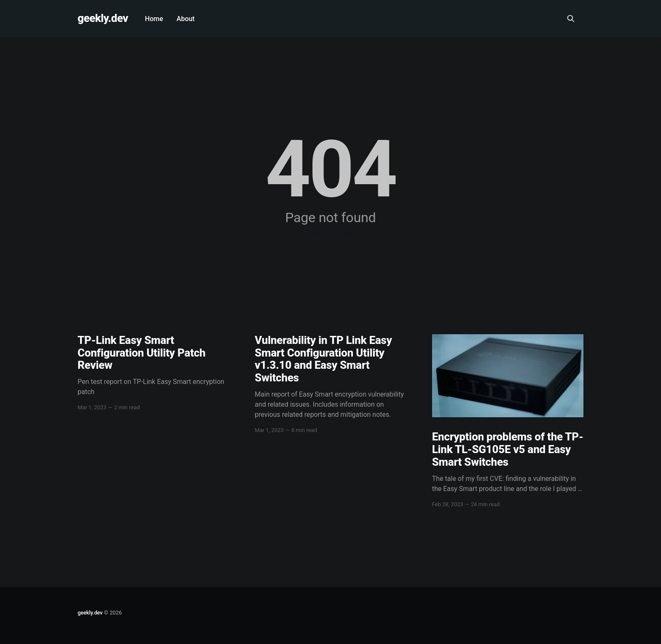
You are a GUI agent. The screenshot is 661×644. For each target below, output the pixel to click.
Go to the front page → (330, 234)
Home (154, 19)
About (186, 19)
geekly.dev (103, 18)
